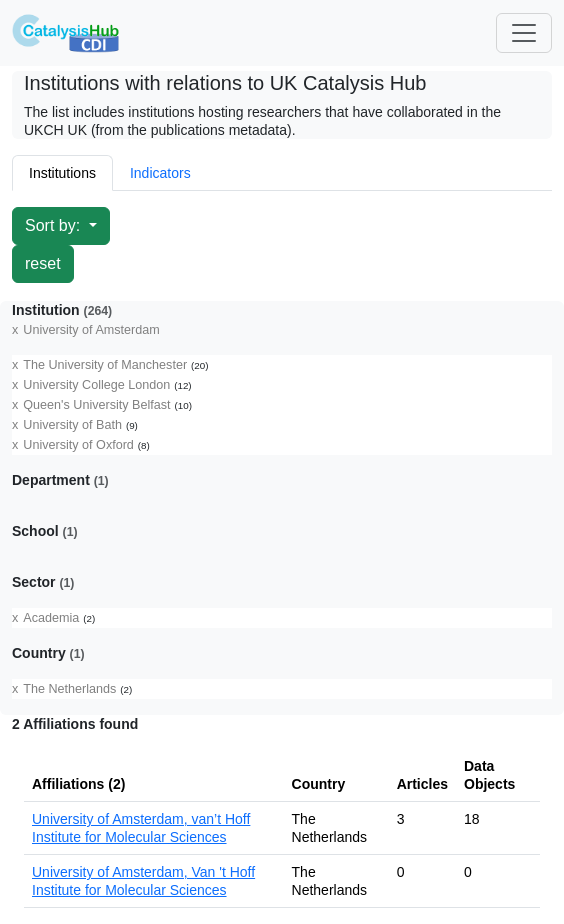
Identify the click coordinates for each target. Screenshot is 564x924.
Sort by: (55, 225)
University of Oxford (78, 445)
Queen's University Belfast (96, 405)
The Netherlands (69, 689)
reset (43, 263)
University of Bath (72, 425)
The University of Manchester (105, 365)
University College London (96, 385)
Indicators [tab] (160, 173)
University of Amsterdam (91, 330)
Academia (51, 618)
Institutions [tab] (62, 173)
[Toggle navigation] (524, 33)
